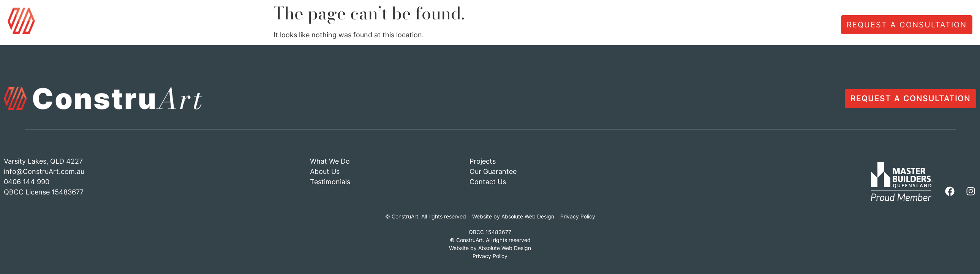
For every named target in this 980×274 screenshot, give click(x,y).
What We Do (598, 25)
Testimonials (710, 25)
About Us (654, 25)
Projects (763, 25)
